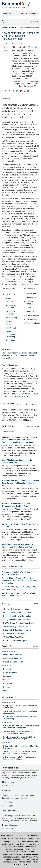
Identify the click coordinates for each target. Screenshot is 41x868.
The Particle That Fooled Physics (16, 609)
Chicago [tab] (34, 405)
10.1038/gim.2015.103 (20, 396)
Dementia (7, 669)
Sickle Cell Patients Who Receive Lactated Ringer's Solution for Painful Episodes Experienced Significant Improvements (19, 440)
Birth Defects (11, 341)
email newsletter (30, 13)
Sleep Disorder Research (13, 662)
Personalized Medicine (11, 313)
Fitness (6, 691)
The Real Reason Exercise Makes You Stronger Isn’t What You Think (18, 732)
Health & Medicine (10, 294)
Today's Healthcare (10, 300)
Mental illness (32, 294)
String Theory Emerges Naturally (16, 620)
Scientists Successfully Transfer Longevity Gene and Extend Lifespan (20, 758)
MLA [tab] (18, 405)
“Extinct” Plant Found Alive (14, 637)
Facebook (9, 802)
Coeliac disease (33, 315)
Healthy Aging (11, 318)
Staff (17, 835)
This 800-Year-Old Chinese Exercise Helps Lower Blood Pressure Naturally (20, 753)
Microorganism (32, 319)
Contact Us (9, 829)
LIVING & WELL (7, 680)
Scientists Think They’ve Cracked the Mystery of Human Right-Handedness (21, 727)
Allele (29, 308)
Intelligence (8, 676)
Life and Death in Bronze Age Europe (18, 613)
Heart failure (31, 297)
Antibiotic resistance (30, 303)
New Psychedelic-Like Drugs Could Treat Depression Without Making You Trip (19, 738)
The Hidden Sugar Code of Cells (16, 627)
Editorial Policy (21, 838)
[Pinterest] (21, 91)
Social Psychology (10, 673)
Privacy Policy (7, 838)
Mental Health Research (13, 655)
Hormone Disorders (10, 323)
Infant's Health (11, 328)
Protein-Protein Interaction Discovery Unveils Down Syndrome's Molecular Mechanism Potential (20, 483)
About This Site (7, 835)
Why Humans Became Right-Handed (18, 641)
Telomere (30, 312)
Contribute (25, 835)
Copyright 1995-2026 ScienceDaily (16, 842)
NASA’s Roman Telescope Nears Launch (19, 623)
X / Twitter (9, 806)
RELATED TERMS (29, 289)
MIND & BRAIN (6, 665)
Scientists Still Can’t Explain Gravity (17, 630)
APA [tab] (26, 405)
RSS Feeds (9, 786)
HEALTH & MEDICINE (8, 651)
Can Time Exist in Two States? (15, 634)
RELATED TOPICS (9, 289)
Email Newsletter (11, 782)
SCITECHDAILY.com (17, 566)
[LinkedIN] (24, 91)
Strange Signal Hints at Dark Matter (17, 616)
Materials (5, 353)
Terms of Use (34, 838)
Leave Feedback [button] (11, 825)
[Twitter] (17, 91)
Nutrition (7, 687)
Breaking (5, 604)
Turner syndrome (33, 323)
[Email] (28, 91)
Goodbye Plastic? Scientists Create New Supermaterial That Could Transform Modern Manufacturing (19, 581)
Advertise (35, 835)
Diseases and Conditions (11, 306)
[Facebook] (13, 91)
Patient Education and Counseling (11, 334)
